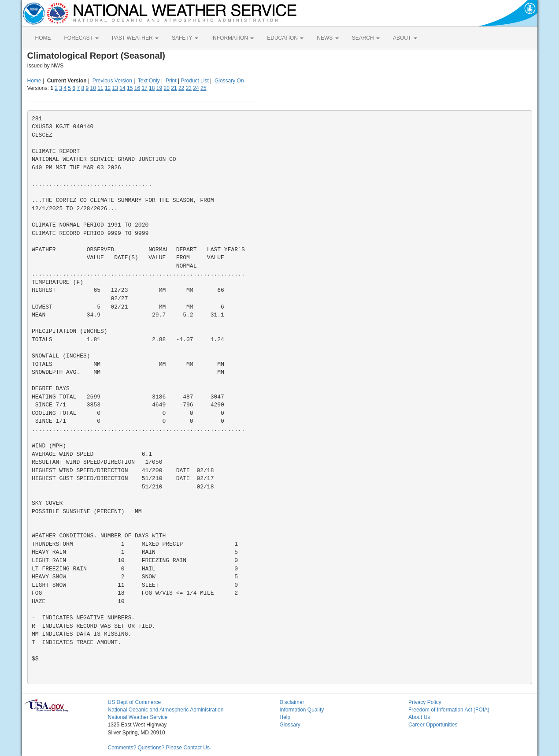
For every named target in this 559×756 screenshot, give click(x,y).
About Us (419, 717)
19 (159, 88)
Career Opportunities (433, 725)
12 (108, 88)
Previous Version (112, 81)
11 (100, 88)
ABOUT (405, 38)
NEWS (328, 38)
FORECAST (81, 38)
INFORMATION (233, 38)
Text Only (149, 81)
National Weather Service (138, 717)
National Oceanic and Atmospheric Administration (166, 710)
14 (122, 88)
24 (196, 88)
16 (137, 88)
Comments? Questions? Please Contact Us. (160, 748)
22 (181, 88)
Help (285, 717)
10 (93, 88)
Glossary (290, 725)
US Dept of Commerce (135, 702)
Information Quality (302, 710)
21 (174, 88)
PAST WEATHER (135, 38)
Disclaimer (292, 702)
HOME (43, 38)
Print (171, 81)
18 (152, 88)
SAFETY (185, 38)
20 (167, 88)
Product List (194, 81)
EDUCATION (285, 38)
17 (144, 88)
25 (203, 88)
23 (189, 88)
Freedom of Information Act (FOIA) (449, 710)
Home (34, 81)
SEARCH (366, 38)
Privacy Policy (425, 702)
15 (130, 88)
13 (115, 88)
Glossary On (229, 81)
